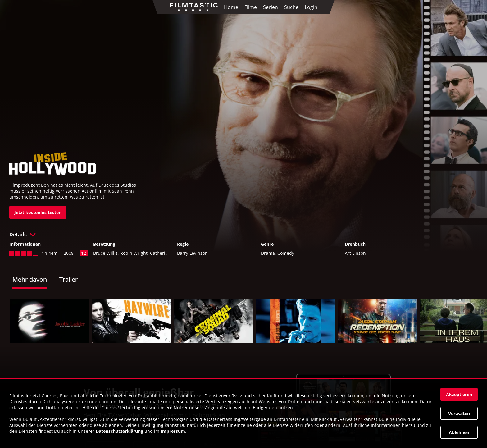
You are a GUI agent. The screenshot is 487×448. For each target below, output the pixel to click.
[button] (243, 235)
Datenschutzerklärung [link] (119, 431)
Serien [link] (271, 7)
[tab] (36, 280)
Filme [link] (251, 7)
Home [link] (231, 7)
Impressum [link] (173, 431)
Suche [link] (291, 7)
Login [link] (311, 7)
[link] (195, 7)
